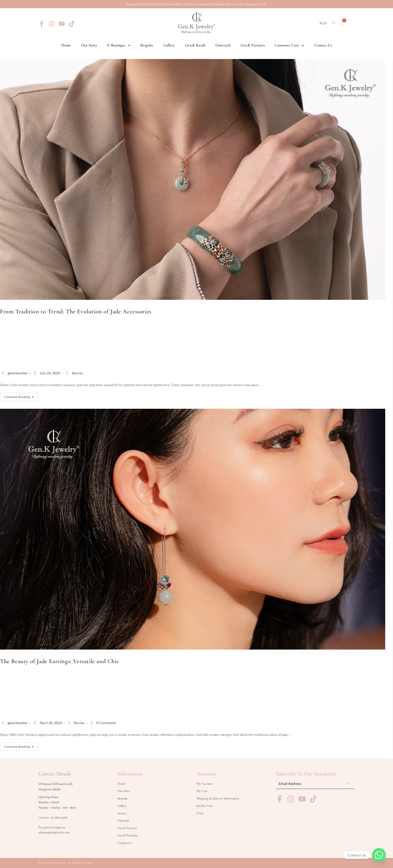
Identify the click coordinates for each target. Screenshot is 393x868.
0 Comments (106, 723)
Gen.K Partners (253, 45)
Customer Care (289, 45)
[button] (333, 23)
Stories (77, 373)
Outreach (223, 45)
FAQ (200, 813)
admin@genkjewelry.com (54, 832)
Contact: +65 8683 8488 (53, 818)
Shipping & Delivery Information (218, 798)
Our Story (89, 45)
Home (66, 45)
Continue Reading (21, 396)
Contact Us (323, 45)
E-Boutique (119, 45)
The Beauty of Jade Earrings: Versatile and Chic (60, 661)
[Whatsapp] (379, 855)
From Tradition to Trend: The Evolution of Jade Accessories (76, 311)
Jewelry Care (205, 806)
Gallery (169, 45)
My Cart (202, 791)
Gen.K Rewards (127, 835)
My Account (204, 784)
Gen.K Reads (195, 45)
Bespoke (147, 45)
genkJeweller (18, 373)
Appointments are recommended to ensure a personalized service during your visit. (196, 4)
